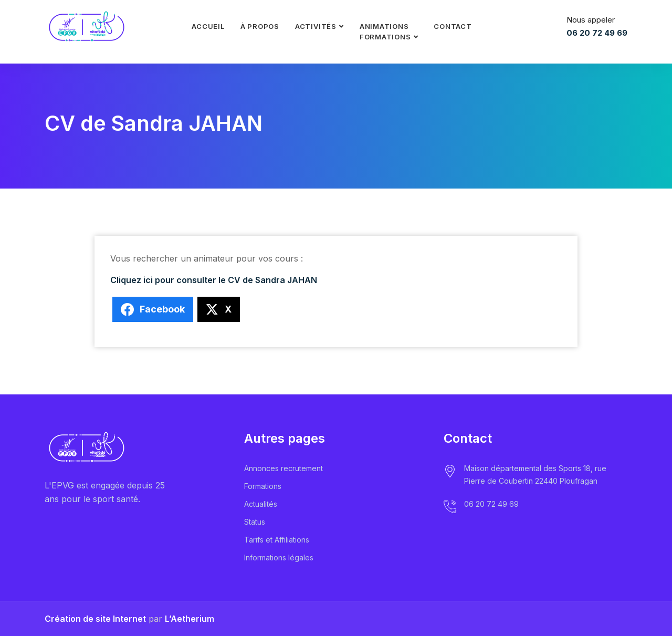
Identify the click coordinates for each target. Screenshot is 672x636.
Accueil (208, 26)
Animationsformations (385, 32)
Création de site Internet (95, 619)
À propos (260, 26)
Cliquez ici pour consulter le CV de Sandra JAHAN (214, 280)
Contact (453, 26)
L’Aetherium (190, 619)
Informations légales (279, 557)
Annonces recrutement (283, 468)
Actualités (261, 504)
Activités (316, 26)
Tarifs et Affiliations (277, 540)
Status (255, 522)
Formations (263, 486)
